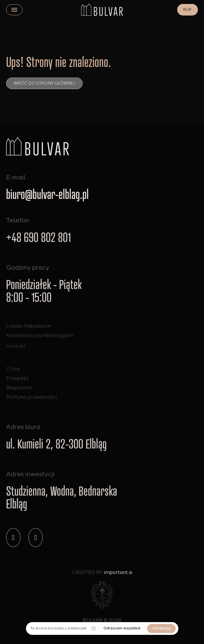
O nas (13, 369)
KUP (188, 10)
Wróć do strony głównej (44, 83)
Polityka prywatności (32, 397)
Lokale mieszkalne (29, 326)
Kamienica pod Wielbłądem (40, 337)
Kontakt (16, 350)
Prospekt (17, 378)
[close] (14, 10)
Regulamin (19, 388)
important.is (118, 574)
